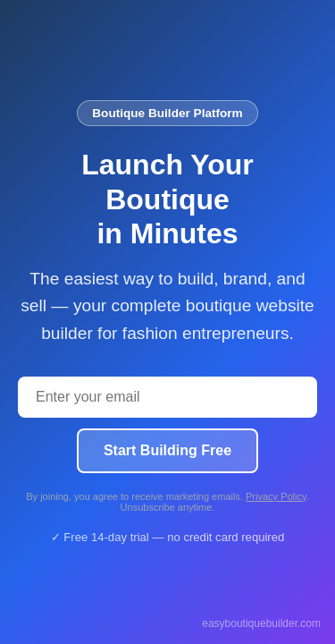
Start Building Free (167, 450)
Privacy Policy (276, 496)
